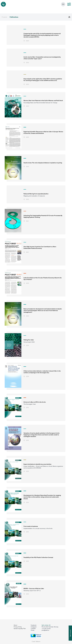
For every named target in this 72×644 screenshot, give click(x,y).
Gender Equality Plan (20, 628)
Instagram (34, 627)
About (15, 625)
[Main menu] (69, 4)
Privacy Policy (18, 627)
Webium (38, 641)
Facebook (34, 625)
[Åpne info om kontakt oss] (70, 633)
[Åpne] (69, 17)
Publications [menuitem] (14, 17)
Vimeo (33, 630)
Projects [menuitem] (4, 17)
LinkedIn (33, 628)
